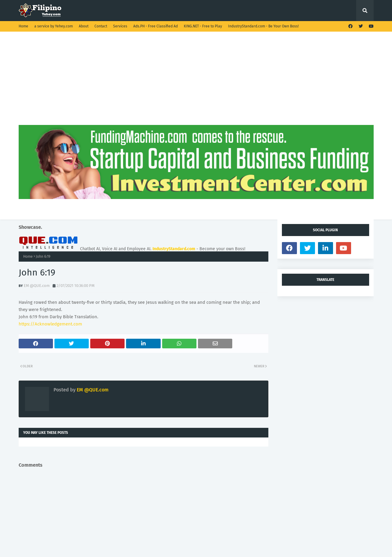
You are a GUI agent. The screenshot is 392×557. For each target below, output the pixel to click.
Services (120, 26)
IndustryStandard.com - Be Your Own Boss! (263, 26)
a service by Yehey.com (54, 26)
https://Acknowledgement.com (50, 324)
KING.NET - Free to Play (203, 26)
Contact (101, 26)
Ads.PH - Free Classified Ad (156, 26)
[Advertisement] (196, 83)
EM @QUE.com (37, 286)
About (84, 26)
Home (23, 26)
